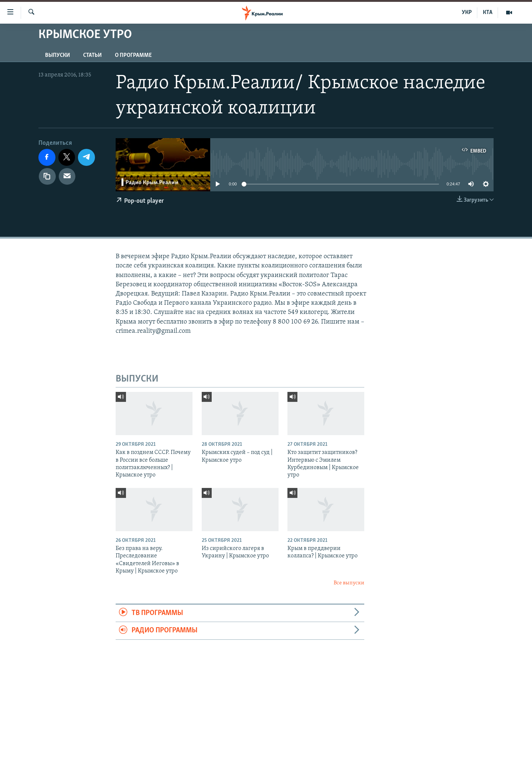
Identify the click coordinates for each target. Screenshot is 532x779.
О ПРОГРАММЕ (133, 55)
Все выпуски (349, 583)
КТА (488, 13)
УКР (467, 13)
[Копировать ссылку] (47, 177)
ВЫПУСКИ (57, 55)
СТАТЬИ (92, 55)
